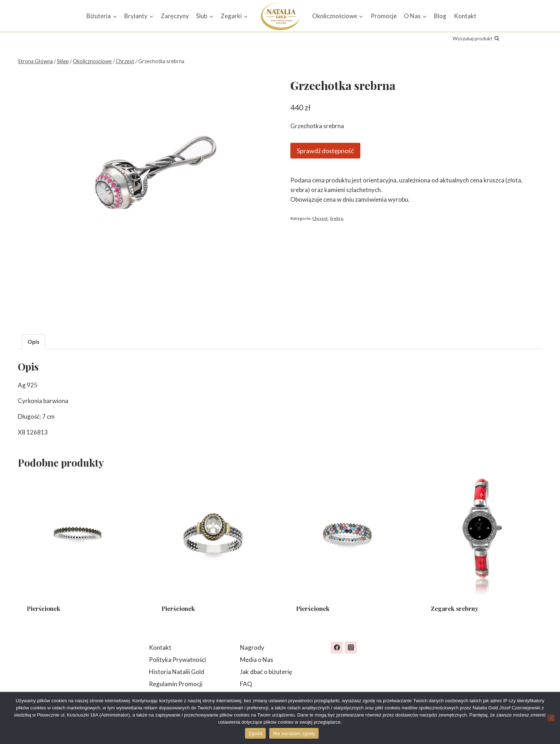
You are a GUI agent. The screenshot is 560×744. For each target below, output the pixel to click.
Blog (440, 16)
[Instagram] (351, 648)
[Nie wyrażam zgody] (551, 718)
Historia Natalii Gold (177, 672)
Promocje (384, 16)
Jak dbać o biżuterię (266, 672)
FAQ (246, 684)
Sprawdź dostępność (325, 151)
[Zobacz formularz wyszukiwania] (476, 39)
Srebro (337, 218)
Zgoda (255, 733)
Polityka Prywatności (177, 660)
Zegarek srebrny (454, 608)
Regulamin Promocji (176, 684)
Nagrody (252, 647)
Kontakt (465, 16)
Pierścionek (44, 608)
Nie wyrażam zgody (294, 733)
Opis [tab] (33, 342)
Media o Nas (257, 660)
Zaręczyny (175, 16)
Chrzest (320, 218)
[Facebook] (337, 648)
